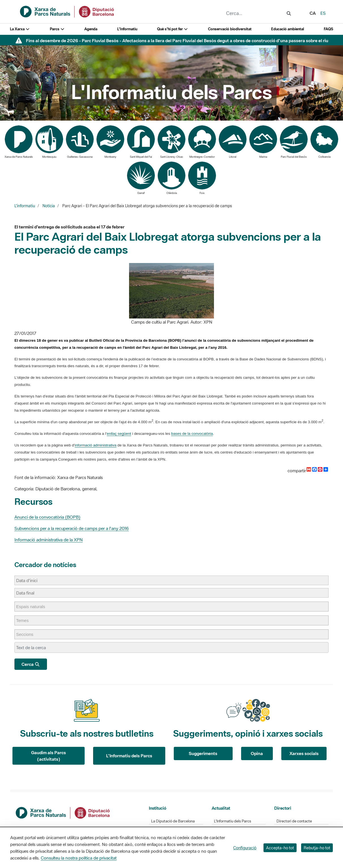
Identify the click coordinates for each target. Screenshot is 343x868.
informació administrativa (96, 445)
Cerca (31, 664)
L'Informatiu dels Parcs (129, 756)
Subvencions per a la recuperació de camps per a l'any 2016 (72, 528)
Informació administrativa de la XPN (49, 540)
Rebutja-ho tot (317, 848)
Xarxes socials (304, 753)
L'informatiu (25, 206)
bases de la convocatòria (192, 434)
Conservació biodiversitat (230, 29)
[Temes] (25, 620)
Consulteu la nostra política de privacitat (79, 858)
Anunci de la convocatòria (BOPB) (47, 517)
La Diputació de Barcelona (173, 821)
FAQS (328, 29)
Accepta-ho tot (280, 848)
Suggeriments (203, 753)
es (323, 13)
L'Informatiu (127, 29)
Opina (257, 753)
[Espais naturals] (34, 607)
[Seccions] (28, 634)
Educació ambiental (288, 29)
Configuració (245, 848)
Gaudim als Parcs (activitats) (49, 756)
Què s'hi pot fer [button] (173, 29)
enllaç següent (119, 434)
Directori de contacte (294, 821)
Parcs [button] (57, 29)
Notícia (49, 206)
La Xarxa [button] (20, 29)
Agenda (91, 29)
